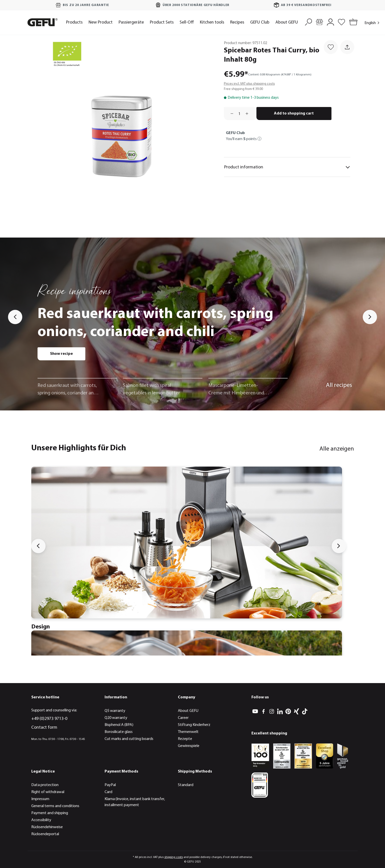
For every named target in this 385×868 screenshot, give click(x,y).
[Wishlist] (341, 22)
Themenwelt (188, 732)
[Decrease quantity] (230, 114)
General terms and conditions (55, 806)
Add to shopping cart (294, 114)
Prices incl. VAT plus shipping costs (249, 84)
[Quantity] (239, 114)
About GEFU (188, 711)
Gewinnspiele (189, 746)
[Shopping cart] (352, 22)
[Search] (308, 22)
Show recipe (61, 354)
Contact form (44, 728)
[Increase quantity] (249, 114)
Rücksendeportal (45, 834)
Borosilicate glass (119, 732)
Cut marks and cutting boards (129, 739)
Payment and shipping (50, 813)
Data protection (45, 785)
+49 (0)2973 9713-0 (49, 719)
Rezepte (185, 739)
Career (183, 718)
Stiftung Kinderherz (194, 725)
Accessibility (41, 820)
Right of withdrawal (48, 792)
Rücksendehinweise (47, 827)
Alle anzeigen (337, 449)
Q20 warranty (116, 718)
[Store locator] (319, 22)
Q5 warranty (115, 711)
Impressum (40, 799)
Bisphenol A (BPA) (119, 725)
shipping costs (174, 857)
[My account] (330, 22)
